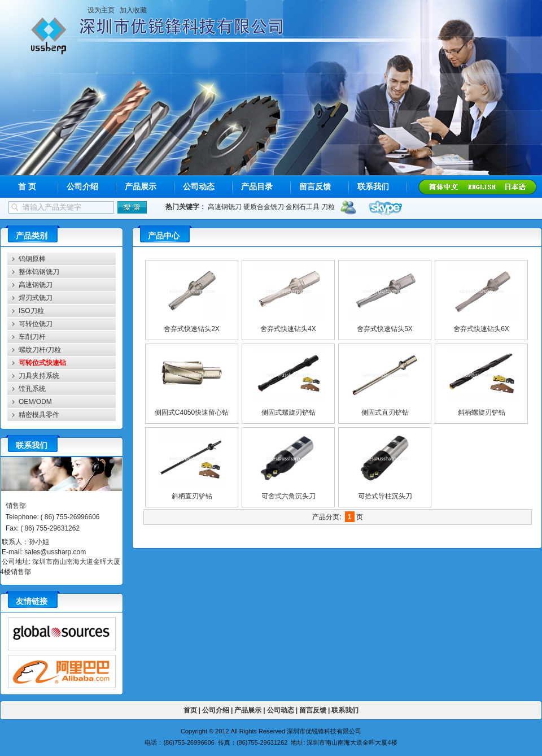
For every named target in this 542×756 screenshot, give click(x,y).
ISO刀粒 (31, 310)
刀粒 (328, 207)
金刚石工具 (303, 207)
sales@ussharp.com (55, 552)
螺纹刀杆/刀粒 (40, 349)
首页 (190, 710)
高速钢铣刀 (225, 207)
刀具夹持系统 (39, 375)
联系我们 (373, 186)
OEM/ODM (35, 401)
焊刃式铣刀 (36, 297)
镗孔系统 (32, 388)
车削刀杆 (32, 336)
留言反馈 (315, 186)
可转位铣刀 (36, 323)
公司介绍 (82, 186)
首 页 (27, 186)
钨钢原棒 (32, 258)
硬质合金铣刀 (264, 207)
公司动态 (199, 186)
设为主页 (101, 10)
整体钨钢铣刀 (39, 271)
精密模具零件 (39, 414)
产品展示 (141, 186)
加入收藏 (133, 10)
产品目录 (257, 186)
